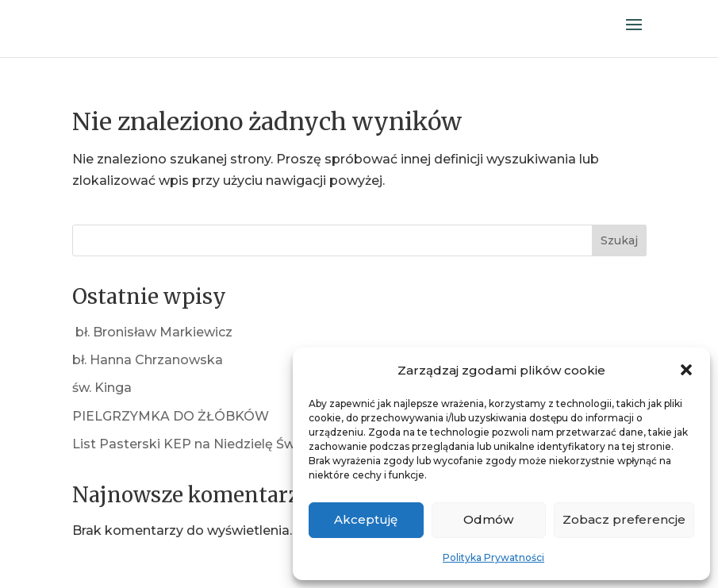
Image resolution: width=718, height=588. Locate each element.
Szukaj (619, 240)
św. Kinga (102, 388)
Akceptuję (366, 519)
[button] (686, 370)
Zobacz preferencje (624, 519)
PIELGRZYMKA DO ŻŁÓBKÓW (171, 416)
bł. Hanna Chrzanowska (148, 360)
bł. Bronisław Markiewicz (152, 332)
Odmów (488, 519)
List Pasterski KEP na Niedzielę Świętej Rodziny (225, 444)
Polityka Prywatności (493, 557)
